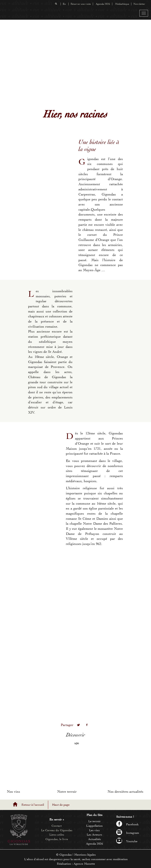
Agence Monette (84, 864)
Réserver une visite (81, 4)
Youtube (127, 841)
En (64, 4)
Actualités (94, 839)
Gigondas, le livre (57, 839)
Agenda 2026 (103, 4)
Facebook (128, 824)
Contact (57, 826)
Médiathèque (122, 4)
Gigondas (66, 855)
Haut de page (61, 805)
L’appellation (94, 826)
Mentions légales (85, 855)
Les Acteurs (94, 835)
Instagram (128, 833)
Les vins (94, 830)
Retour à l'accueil (33, 805)
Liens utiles (57, 835)
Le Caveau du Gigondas (57, 830)
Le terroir (94, 821)
